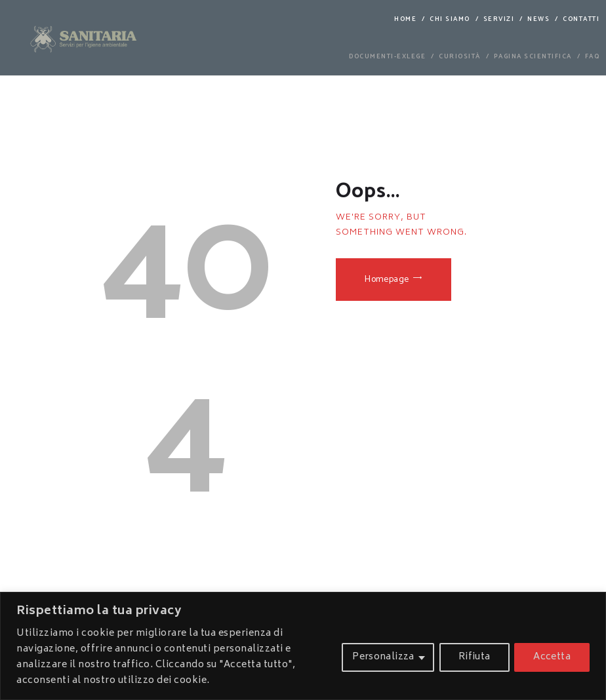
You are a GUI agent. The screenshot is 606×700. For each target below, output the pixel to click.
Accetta (552, 657)
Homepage (387, 280)
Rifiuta (474, 657)
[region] (303, 646)
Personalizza (383, 657)
